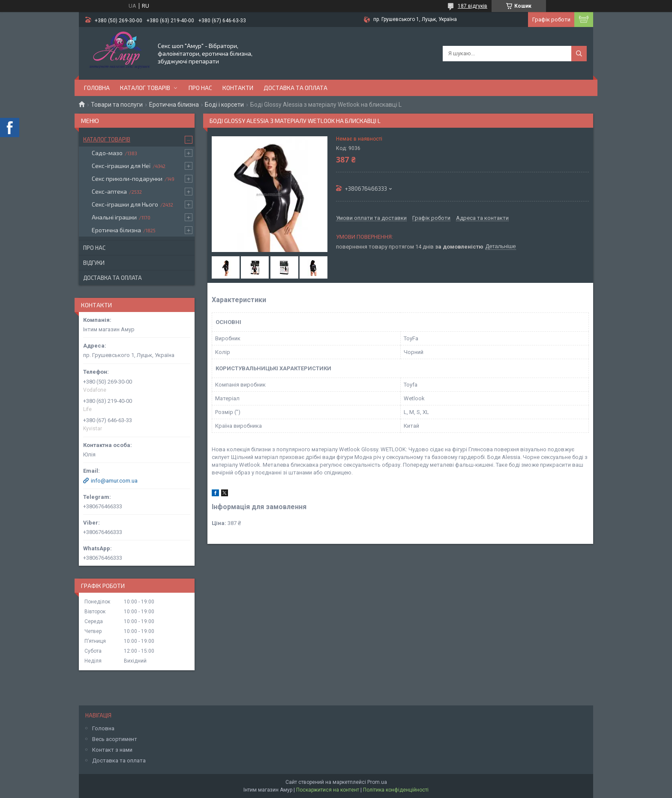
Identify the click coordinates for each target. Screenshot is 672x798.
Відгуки (94, 263)
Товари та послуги (117, 105)
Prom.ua (377, 782)
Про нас (200, 88)
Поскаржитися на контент (328, 790)
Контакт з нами (112, 750)
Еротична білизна (174, 105)
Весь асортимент (115, 739)
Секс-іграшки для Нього (125, 204)
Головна (97, 88)
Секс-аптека (109, 191)
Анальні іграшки (114, 217)
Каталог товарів (145, 88)
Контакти (238, 88)
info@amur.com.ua (114, 481)
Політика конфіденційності (396, 790)
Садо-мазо (107, 153)
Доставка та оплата (295, 88)
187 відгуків (472, 6)
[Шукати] (579, 54)
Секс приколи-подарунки (127, 178)
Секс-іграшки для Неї (121, 166)
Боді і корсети (224, 105)
